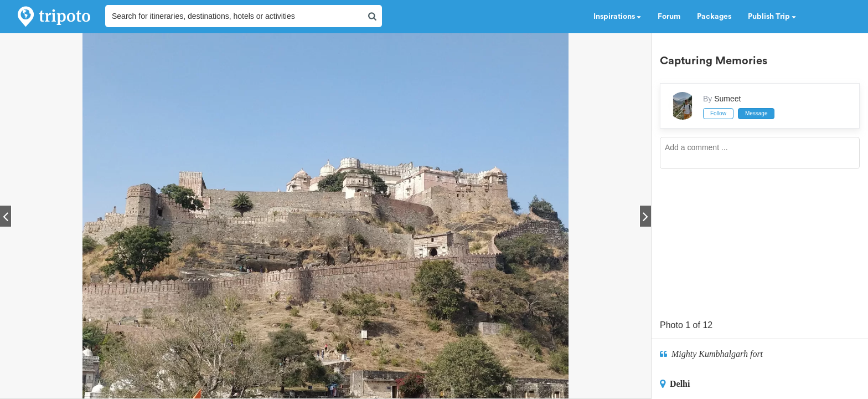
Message (756, 113)
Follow (718, 113)
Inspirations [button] (617, 17)
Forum (669, 17)
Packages (714, 17)
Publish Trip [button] (772, 17)
